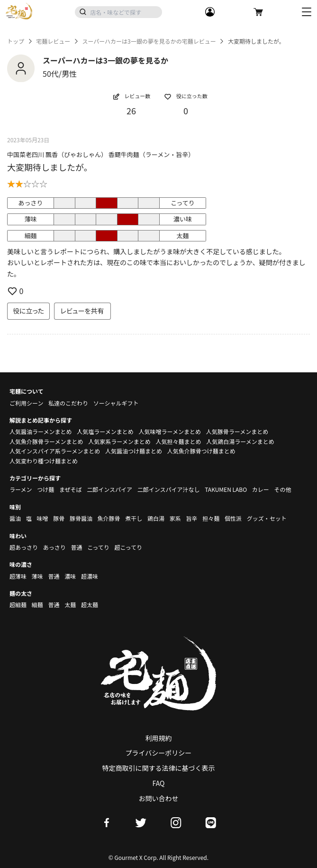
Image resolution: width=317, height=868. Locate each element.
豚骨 (59, 518)
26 (131, 111)
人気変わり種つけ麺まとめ (44, 461)
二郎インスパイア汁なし (169, 489)
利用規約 (159, 738)
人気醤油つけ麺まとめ (134, 451)
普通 (76, 547)
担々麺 (211, 518)
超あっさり (24, 547)
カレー (261, 489)
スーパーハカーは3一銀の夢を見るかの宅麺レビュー (149, 41)
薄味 (37, 576)
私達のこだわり (68, 403)
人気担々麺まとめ (178, 441)
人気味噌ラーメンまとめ (170, 431)
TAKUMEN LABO (226, 489)
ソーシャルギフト (116, 403)
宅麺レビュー (53, 41)
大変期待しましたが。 (50, 167)
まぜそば (71, 489)
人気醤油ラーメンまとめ (41, 431)
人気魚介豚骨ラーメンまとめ (46, 441)
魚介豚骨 (109, 518)
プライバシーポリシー (159, 753)
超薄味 (18, 576)
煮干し (134, 518)
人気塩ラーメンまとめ (105, 431)
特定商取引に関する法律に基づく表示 (159, 768)
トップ (16, 41)
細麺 (37, 605)
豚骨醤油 (81, 518)
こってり (98, 547)
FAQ (159, 783)
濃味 (70, 576)
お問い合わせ (159, 798)
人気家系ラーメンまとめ (119, 441)
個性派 (233, 518)
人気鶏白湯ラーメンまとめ (240, 441)
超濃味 (90, 576)
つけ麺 (45, 489)
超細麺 (18, 605)
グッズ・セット (267, 518)
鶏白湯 (156, 518)
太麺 (70, 605)
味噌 (42, 518)
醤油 (15, 518)
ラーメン (21, 489)
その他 (283, 489)
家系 (175, 518)
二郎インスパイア (109, 489)
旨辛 (191, 518)
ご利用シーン (26, 403)
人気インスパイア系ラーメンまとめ (55, 451)
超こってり (128, 547)
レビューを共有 (82, 311)
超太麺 (90, 605)
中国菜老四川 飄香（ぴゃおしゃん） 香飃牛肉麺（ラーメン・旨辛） (101, 154)
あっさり (54, 547)
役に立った (28, 311)
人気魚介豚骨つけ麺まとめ (201, 451)
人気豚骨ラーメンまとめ (237, 431)
